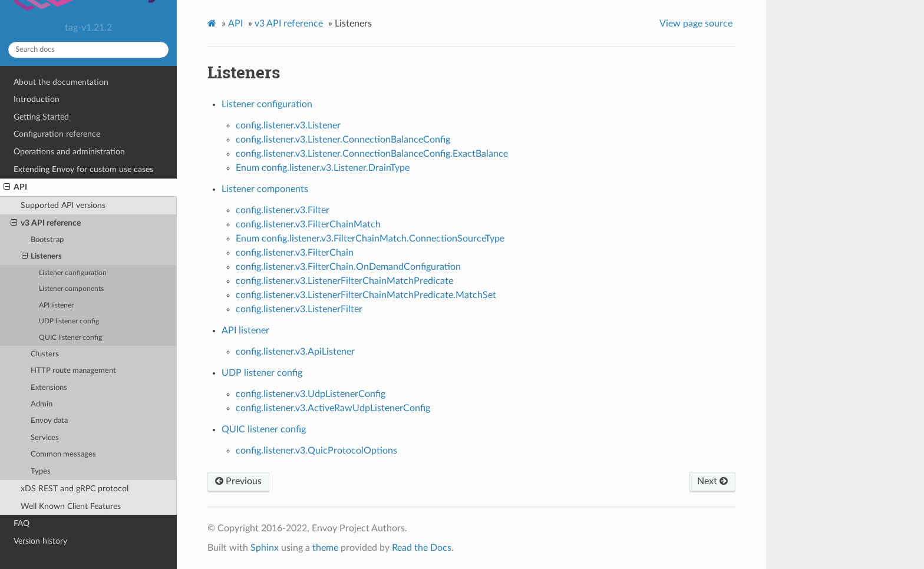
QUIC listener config (70, 338)
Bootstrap (47, 240)
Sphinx (265, 548)
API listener (56, 305)
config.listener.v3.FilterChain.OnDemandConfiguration (348, 267)
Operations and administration (69, 152)
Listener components (71, 289)
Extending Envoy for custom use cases (83, 169)
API (15, 187)
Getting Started (41, 117)
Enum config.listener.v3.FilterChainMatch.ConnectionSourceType (370, 239)
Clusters (45, 354)
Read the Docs (422, 548)
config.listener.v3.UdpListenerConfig (311, 394)
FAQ (22, 523)
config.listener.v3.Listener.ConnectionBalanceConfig (343, 140)
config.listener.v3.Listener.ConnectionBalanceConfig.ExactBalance (372, 154)
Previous (238, 481)
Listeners (42, 257)
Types (41, 472)
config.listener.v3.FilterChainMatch (308, 224)
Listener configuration (73, 273)
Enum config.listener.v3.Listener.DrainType (323, 168)
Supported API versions (63, 205)
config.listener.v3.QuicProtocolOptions (316, 451)
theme (325, 548)
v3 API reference (46, 223)
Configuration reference (57, 134)
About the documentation (61, 82)
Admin (42, 404)
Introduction (37, 99)
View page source (696, 24)
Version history (40, 541)
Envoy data (49, 421)
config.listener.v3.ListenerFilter (299, 309)
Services (45, 438)
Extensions (49, 388)
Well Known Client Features (71, 506)
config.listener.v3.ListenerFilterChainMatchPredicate (344, 281)
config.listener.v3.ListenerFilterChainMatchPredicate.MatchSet (366, 295)
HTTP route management (73, 371)
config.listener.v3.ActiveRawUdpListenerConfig (333, 408)
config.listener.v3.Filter (283, 210)
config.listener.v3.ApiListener (295, 352)
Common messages (63, 454)
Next (712, 481)
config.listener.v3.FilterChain (295, 253)
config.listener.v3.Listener (288, 125)
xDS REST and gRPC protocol (75, 489)
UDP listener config (69, 321)
